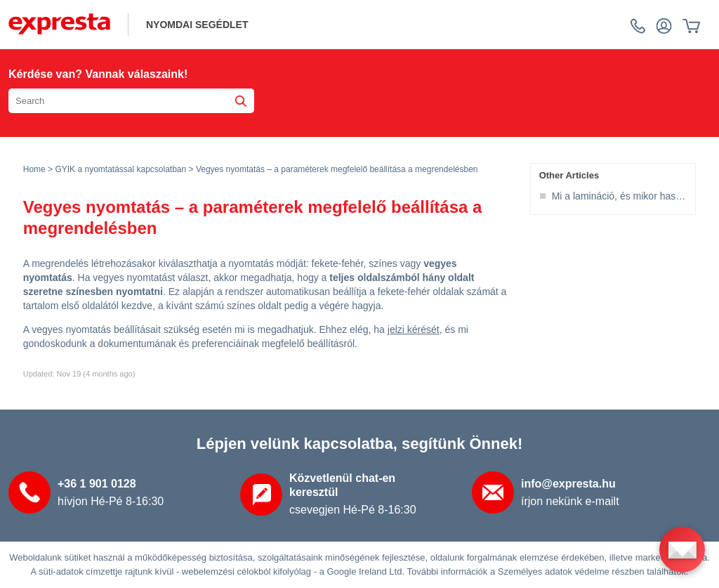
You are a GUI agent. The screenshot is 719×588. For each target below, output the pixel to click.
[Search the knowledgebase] (131, 101)
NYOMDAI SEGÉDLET (197, 25)
